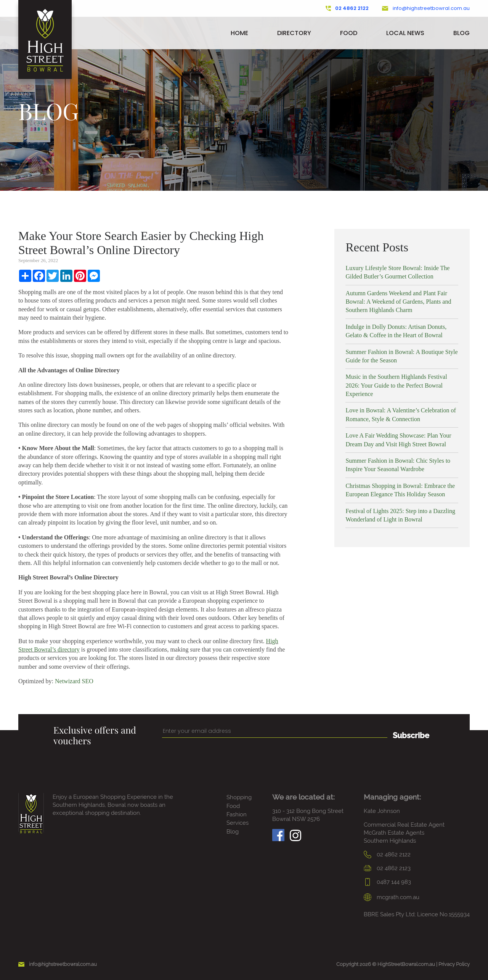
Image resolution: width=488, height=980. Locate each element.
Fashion (237, 814)
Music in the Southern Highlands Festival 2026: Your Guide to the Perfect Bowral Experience (396, 385)
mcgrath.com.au (392, 897)
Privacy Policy (454, 964)
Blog (462, 33)
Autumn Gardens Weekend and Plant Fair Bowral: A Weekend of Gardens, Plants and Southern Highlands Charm (398, 302)
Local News (405, 33)
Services (238, 823)
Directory (294, 33)
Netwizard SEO (74, 681)
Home (239, 33)
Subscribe (411, 735)
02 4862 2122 (347, 8)
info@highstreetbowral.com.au (426, 8)
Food (349, 33)
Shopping (239, 797)
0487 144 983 (387, 882)
